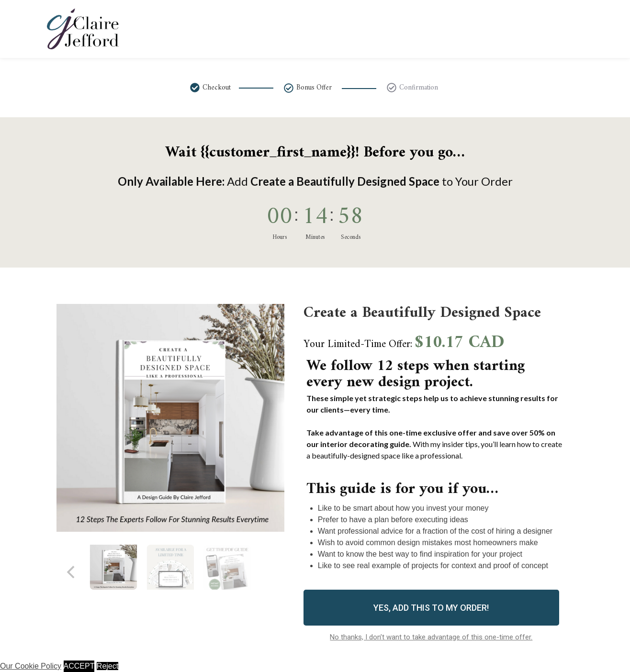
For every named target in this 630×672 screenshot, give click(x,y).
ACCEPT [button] (79, 666)
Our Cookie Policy (31, 666)
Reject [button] (107, 666)
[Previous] (72, 572)
